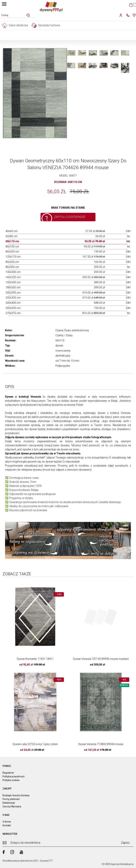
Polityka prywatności (14, 776)
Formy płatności (11, 799)
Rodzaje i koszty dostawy (16, 795)
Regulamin (8, 773)
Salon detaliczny (15, 25)
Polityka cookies (11, 780)
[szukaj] (28, 15)
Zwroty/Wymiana (12, 807)
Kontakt (7, 825)
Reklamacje (9, 803)
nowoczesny (63, 351)
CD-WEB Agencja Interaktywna (118, 864)
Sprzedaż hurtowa (46, 25)
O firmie (7, 822)
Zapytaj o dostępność (70, 217)
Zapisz (125, 843)
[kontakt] (127, 15)
